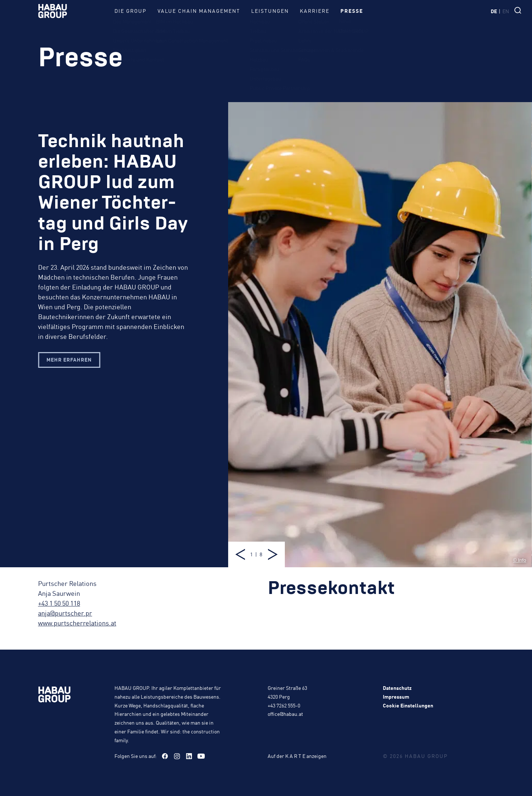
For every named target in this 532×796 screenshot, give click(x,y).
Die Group (131, 11)
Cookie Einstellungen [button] (408, 705)
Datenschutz (397, 688)
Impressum (396, 696)
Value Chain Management (199, 11)
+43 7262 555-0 (284, 705)
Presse (352, 11)
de (494, 11)
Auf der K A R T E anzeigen (297, 756)
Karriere (315, 11)
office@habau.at (285, 714)
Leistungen (270, 11)
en (506, 11)
